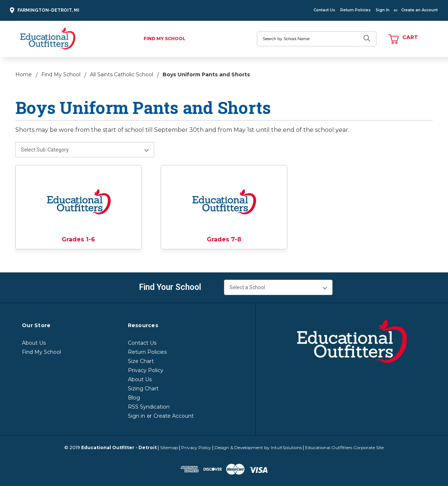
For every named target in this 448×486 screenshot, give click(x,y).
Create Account (174, 416)
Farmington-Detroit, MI (43, 10)
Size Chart (141, 361)
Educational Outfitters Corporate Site (344, 447)
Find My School (165, 39)
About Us (34, 343)
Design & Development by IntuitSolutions (258, 447)
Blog (134, 398)
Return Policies (355, 10)
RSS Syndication (149, 407)
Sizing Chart (143, 389)
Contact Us (324, 10)
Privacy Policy (146, 370)
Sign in (136, 416)
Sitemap (169, 447)
